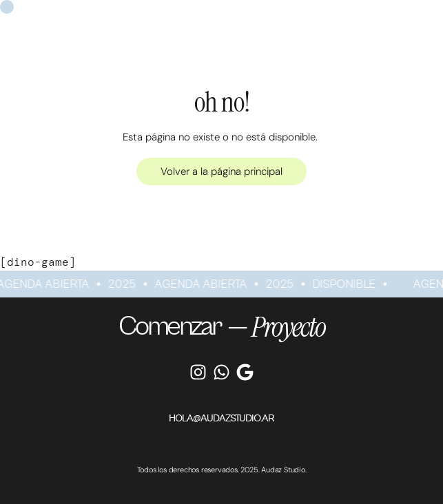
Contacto (399, 13)
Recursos (309, 13)
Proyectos (218, 13)
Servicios (122, 13)
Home (36, 13)
